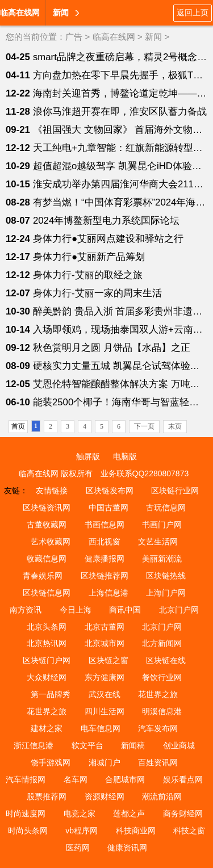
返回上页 (193, 12)
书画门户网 (162, 525)
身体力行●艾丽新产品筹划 (89, 257)
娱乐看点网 (183, 779)
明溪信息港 (162, 711)
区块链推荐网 (105, 576)
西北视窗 (105, 542)
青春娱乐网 (43, 576)
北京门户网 (179, 610)
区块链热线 (166, 576)
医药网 (78, 848)
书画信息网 (105, 525)
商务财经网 (183, 814)
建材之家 (47, 728)
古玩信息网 (166, 508)
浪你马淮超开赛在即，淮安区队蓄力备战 (120, 112)
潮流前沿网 (162, 796)
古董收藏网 (47, 525)
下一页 (144, 426)
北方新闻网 (162, 643)
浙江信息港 (34, 745)
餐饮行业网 (162, 677)
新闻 (61, 12)
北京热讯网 (47, 643)
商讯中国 (125, 610)
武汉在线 (105, 694)
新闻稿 (133, 745)
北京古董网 (105, 627)
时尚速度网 (26, 814)
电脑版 (125, 456)
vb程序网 (82, 831)
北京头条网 (47, 627)
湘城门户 (105, 762)
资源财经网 (105, 796)
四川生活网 (105, 711)
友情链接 (52, 490)
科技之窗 (189, 831)
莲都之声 (129, 814)
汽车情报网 (26, 779)
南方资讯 (26, 610)
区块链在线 (166, 660)
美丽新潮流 (162, 559)
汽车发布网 (158, 728)
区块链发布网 (110, 490)
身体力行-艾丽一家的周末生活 (97, 293)
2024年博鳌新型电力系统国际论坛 (106, 221)
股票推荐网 (47, 796)
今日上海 (76, 610)
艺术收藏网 (51, 542)
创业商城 (179, 745)
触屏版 (88, 456)
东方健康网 (105, 677)
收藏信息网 (47, 559)
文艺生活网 (158, 542)
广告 (74, 37)
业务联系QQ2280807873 (145, 473)
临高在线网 (20, 12)
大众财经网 (47, 677)
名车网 (76, 779)
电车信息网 (101, 728)
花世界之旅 (158, 694)
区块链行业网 (175, 490)
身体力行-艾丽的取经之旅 (88, 275)
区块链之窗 (108, 660)
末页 (175, 426)
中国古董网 (108, 508)
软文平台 (87, 745)
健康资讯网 (127, 848)
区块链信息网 (47, 593)
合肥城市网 (125, 779)
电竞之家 (80, 814)
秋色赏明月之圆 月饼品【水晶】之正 (112, 348)
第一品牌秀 (51, 694)
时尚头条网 (28, 831)
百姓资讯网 (158, 762)
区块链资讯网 (47, 508)
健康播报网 (105, 559)
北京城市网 (105, 643)
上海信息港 (108, 593)
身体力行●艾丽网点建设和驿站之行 (108, 239)
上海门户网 (166, 593)
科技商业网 (136, 831)
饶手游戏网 (51, 762)
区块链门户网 (47, 660)
